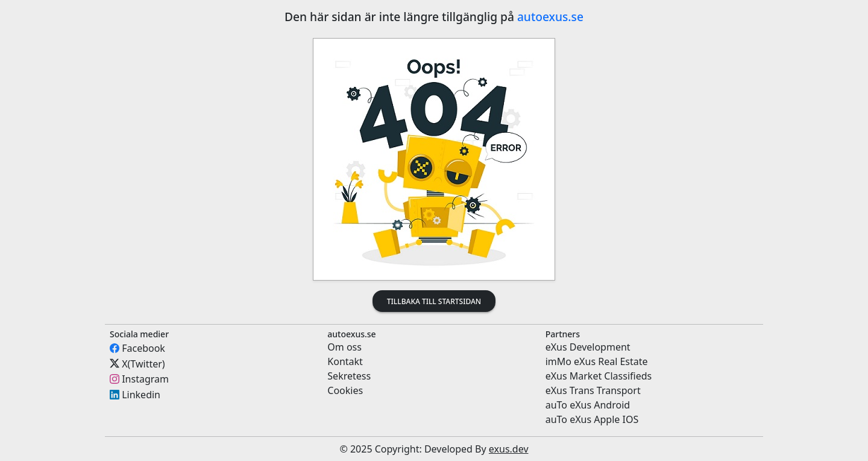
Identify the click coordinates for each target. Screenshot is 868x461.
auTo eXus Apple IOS (592, 419)
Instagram (145, 379)
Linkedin (141, 395)
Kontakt (345, 361)
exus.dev (509, 449)
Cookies (345, 390)
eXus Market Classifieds (599, 376)
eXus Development (588, 347)
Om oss (344, 347)
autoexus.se (550, 17)
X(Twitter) (143, 363)
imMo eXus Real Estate (597, 361)
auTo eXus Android (588, 405)
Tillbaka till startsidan (434, 301)
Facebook (143, 348)
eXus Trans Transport (593, 390)
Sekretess (349, 376)
